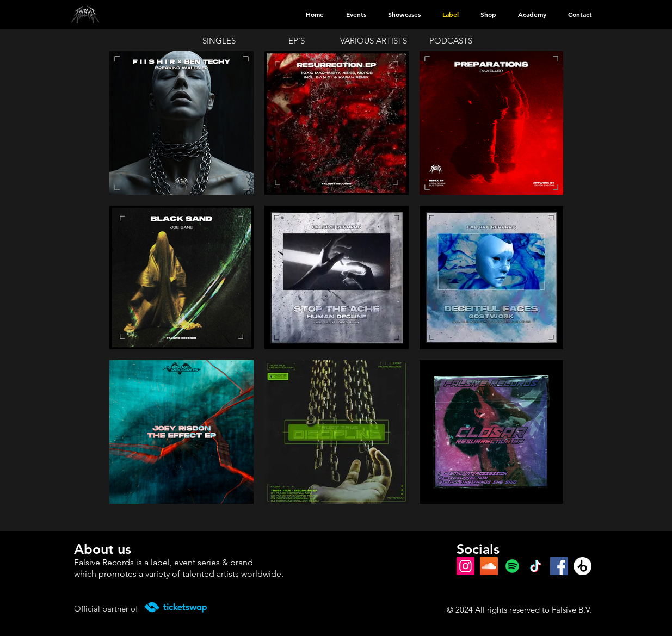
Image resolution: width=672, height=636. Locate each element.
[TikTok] (536, 566)
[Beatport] (582, 566)
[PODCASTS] (452, 40)
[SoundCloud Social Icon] (489, 566)
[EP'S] (298, 40)
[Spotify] (512, 566)
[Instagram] (466, 566)
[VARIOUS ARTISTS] (375, 40)
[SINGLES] (220, 40)
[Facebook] (559, 566)
